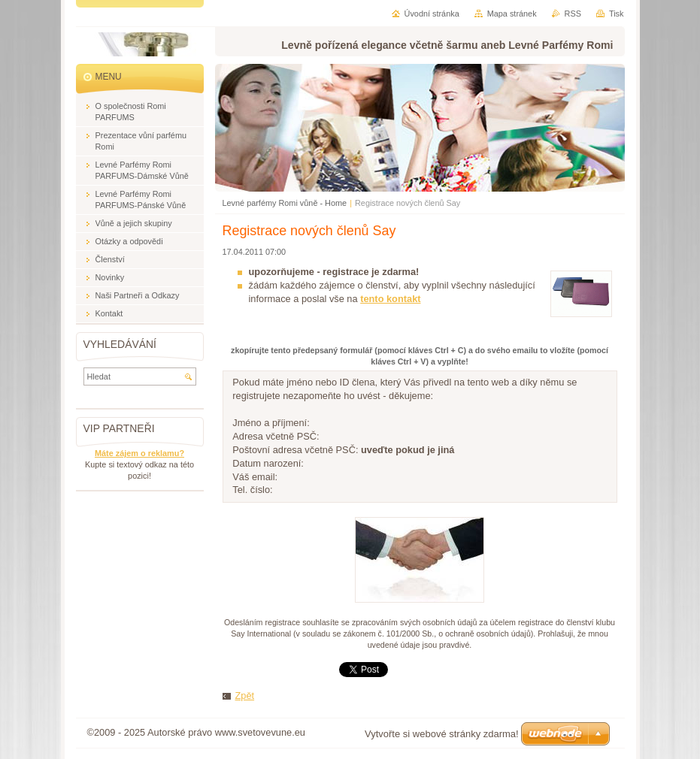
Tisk (617, 14)
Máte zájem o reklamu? (139, 453)
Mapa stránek (512, 14)
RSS (573, 14)
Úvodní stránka (432, 14)
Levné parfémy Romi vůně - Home (285, 203)
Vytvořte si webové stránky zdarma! (442, 734)
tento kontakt (390, 299)
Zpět (245, 695)
